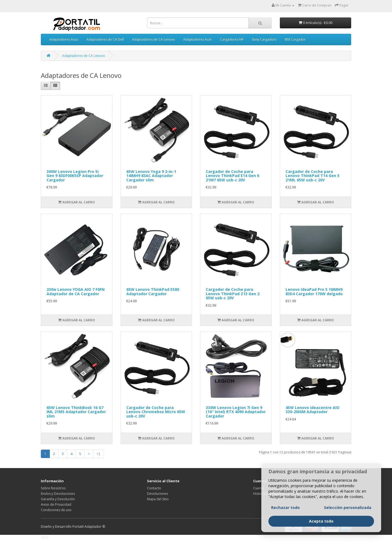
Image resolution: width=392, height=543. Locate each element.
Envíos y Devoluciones (58, 494)
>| (99, 454)
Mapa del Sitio (158, 499)
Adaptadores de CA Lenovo (154, 39)
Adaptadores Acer (197, 39)
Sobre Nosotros (53, 488)
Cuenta (259, 488)
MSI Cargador (295, 39)
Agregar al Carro (76, 202)
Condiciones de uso (56, 510)
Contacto (154, 488)
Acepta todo (321, 529)
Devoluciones (157, 494)
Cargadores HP (232, 39)
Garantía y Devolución (58, 499)
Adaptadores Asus (64, 39)
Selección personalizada (348, 515)
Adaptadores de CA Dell (105, 39)
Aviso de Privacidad (56, 504)
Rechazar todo (285, 515)
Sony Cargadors (264, 39)
